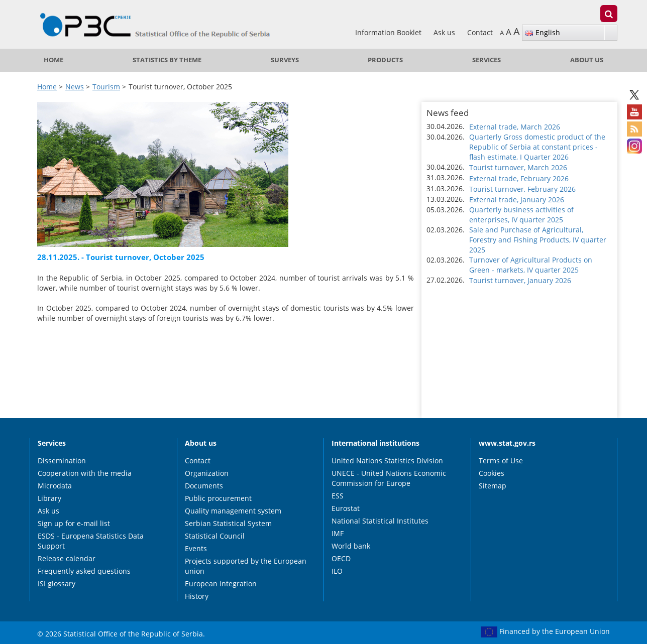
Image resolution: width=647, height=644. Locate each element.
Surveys (285, 60)
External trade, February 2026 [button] (519, 178)
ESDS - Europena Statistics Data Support (91, 541)
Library (49, 498)
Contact (480, 32)
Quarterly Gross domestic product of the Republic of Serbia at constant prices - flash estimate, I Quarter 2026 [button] (537, 147)
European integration (221, 584)
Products (385, 60)
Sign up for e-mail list (74, 523)
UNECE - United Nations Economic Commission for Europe (389, 478)
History (197, 596)
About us (587, 60)
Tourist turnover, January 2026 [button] (520, 280)
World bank (351, 546)
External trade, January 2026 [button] (517, 200)
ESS (338, 496)
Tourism (106, 87)
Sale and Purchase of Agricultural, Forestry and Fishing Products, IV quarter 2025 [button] (538, 240)
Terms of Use (501, 461)
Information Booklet (389, 32)
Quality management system (233, 511)
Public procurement (218, 498)
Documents (204, 486)
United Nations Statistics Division (387, 461)
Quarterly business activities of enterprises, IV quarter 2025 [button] (521, 215)
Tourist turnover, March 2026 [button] (518, 167)
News (75, 87)
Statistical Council (215, 536)
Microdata (55, 486)
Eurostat (346, 508)
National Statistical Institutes (380, 521)
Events (196, 548)
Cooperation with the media (85, 473)
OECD (341, 558)
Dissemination (62, 461)
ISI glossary (57, 584)
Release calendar (67, 558)
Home (53, 60)
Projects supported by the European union (246, 566)
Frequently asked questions (84, 571)
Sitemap (493, 486)
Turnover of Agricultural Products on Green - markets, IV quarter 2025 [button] (531, 265)
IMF (338, 533)
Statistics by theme (167, 60)
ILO (337, 571)
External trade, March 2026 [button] (515, 127)
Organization (207, 473)
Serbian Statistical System (228, 523)
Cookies (492, 473)
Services (487, 60)
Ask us (445, 32)
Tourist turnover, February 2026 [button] (522, 189)
